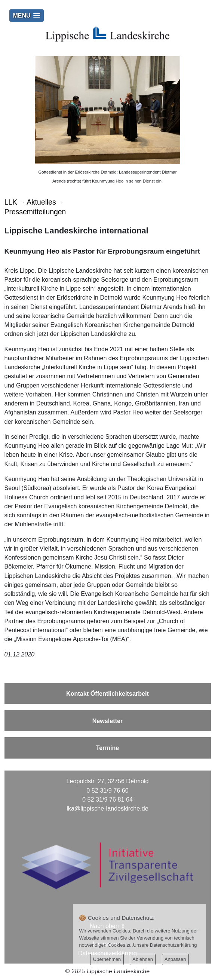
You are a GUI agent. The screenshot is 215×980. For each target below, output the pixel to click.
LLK (11, 202)
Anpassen (175, 959)
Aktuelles (41, 202)
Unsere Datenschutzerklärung (165, 945)
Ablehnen (143, 959)
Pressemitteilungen (35, 212)
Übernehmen (107, 959)
